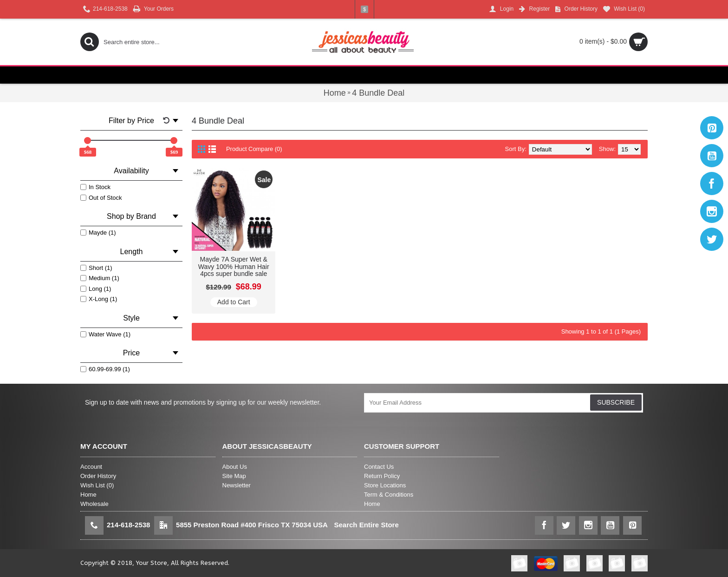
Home (88, 495)
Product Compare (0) (254, 149)
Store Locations (385, 485)
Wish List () (97, 485)
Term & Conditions (389, 495)
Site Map (234, 476)
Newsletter (237, 485)
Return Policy (382, 476)
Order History (98, 476)
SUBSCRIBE (616, 402)
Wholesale (94, 504)
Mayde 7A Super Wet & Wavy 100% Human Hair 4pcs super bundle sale (234, 266)
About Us (235, 467)
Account (91, 467)
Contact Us (379, 467)
